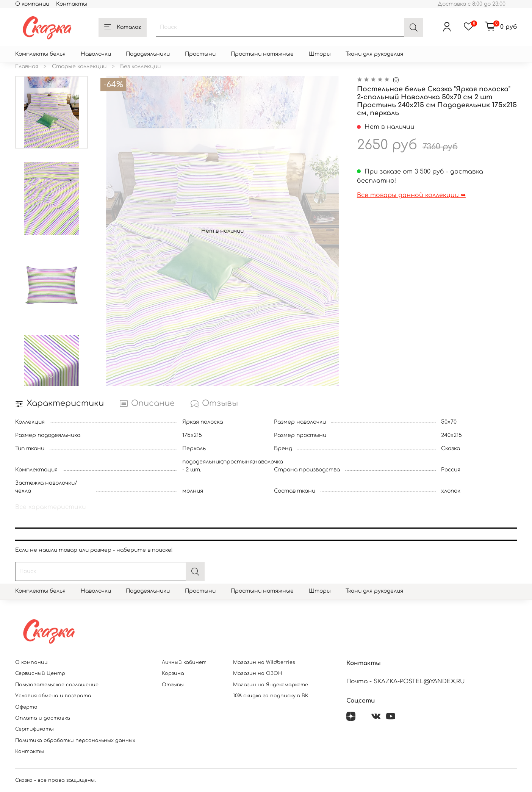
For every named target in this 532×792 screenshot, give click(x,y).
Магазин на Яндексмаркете (271, 685)
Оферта (26, 707)
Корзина (173, 673)
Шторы (320, 54)
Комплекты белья (40, 54)
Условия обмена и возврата (53, 696)
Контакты (72, 4)
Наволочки (96, 54)
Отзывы (173, 685)
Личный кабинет (184, 662)
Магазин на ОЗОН (258, 673)
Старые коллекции (79, 67)
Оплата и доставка (43, 718)
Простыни (200, 54)
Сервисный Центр (40, 673)
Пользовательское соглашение (57, 685)
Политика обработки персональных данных (75, 740)
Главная (27, 67)
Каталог (123, 27)
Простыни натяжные (262, 54)
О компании (32, 4)
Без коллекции (140, 67)
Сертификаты (34, 729)
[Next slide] (52, 377)
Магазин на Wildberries (264, 662)
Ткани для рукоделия (374, 54)
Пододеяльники (148, 54)
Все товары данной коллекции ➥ (411, 195)
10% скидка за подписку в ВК (271, 696)
